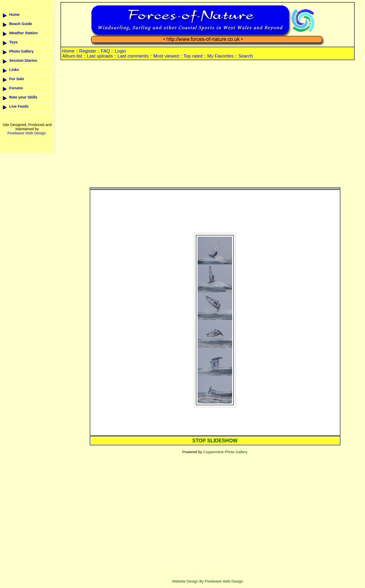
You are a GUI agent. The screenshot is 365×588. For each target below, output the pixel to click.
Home (14, 15)
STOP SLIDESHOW (215, 441)
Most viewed (166, 56)
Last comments (133, 56)
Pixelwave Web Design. (27, 133)
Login (120, 51)
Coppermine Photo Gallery (225, 452)
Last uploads (100, 56)
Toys (13, 42)
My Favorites (220, 56)
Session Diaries (23, 61)
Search (245, 56)
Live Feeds (19, 106)
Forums (16, 88)
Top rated (193, 56)
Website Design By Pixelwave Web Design (208, 581)
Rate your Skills (23, 97)
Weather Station (23, 33)
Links (14, 70)
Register (87, 51)
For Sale (17, 79)
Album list (72, 56)
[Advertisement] (215, 124)
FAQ (106, 51)
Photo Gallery (22, 51)
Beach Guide (21, 24)
